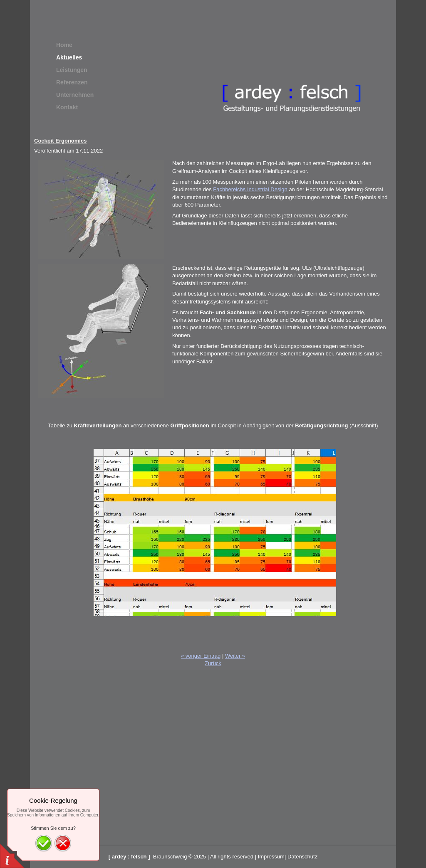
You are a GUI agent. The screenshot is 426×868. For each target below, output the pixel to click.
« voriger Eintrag (201, 656)
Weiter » (235, 656)
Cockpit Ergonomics (60, 141)
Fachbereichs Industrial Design (250, 189)
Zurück (213, 663)
